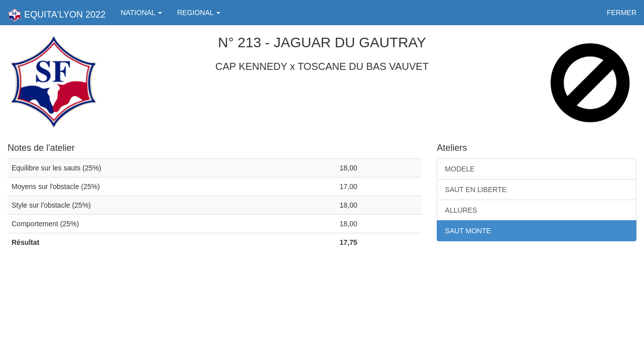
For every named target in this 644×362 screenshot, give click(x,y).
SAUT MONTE (468, 231)
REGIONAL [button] (199, 13)
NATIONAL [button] (141, 13)
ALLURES (461, 210)
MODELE (460, 169)
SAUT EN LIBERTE (475, 190)
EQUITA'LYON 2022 (57, 15)
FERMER (622, 13)
